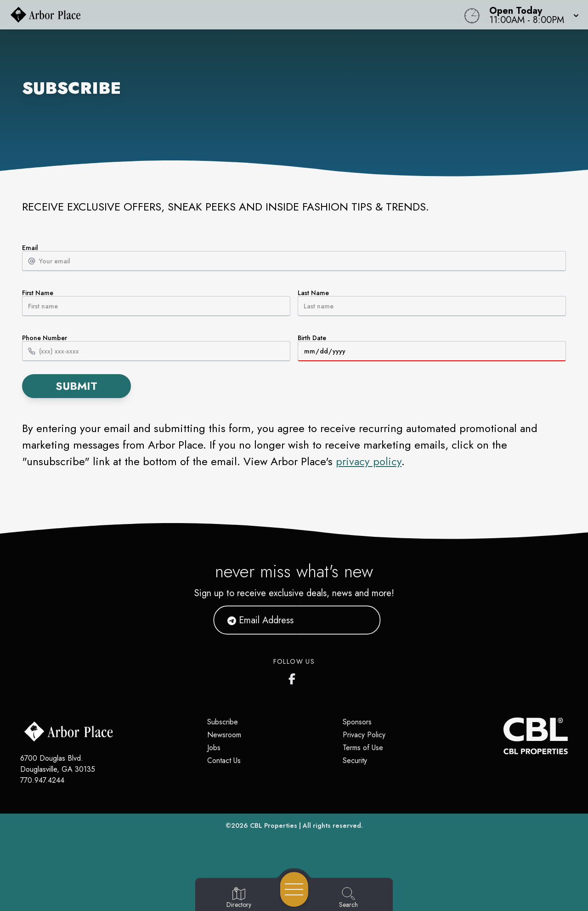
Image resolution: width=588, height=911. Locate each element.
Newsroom (224, 735)
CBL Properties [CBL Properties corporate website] (274, 826)
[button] (531, 15)
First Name (156, 303)
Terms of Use (363, 748)
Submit (76, 386)
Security (355, 760)
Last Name (432, 303)
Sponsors (357, 722)
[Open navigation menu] (294, 889)
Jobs (214, 748)
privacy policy (369, 461)
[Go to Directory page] (239, 898)
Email (294, 258)
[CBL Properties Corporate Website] (503, 736)
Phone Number (156, 348)
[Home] (222, 15)
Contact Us (224, 760)
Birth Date (432, 348)
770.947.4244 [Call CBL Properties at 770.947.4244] (42, 780)
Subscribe (223, 722)
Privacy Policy (364, 735)
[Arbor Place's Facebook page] (294, 677)
